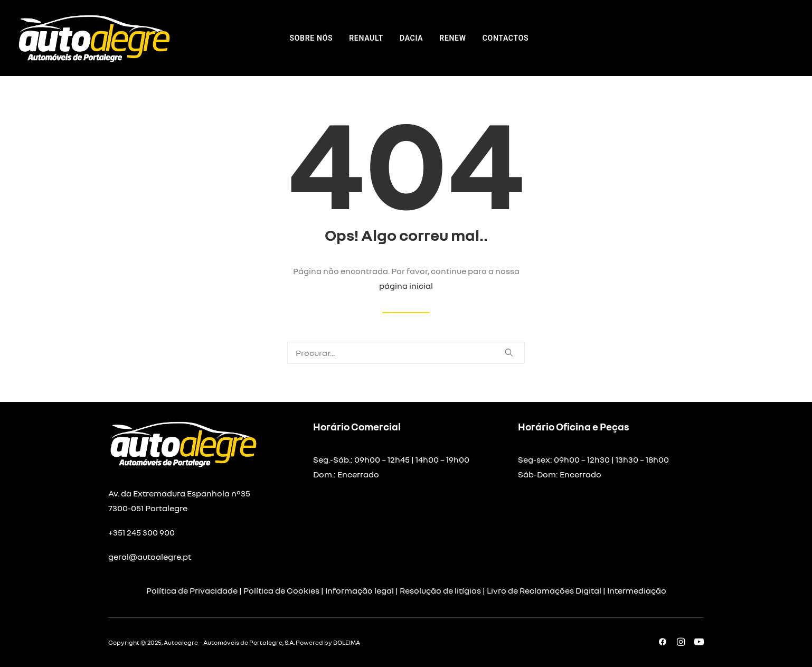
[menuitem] (311, 38)
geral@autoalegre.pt (150, 557)
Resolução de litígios (440, 590)
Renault (366, 38)
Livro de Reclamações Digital (544, 590)
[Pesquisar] (406, 353)
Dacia (411, 38)
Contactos (506, 38)
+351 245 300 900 (141, 532)
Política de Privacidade (192, 590)
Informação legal (360, 590)
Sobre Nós (311, 38)
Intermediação (637, 590)
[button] (509, 352)
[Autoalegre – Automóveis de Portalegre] (93, 38)
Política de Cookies (281, 590)
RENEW (452, 38)
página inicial (406, 286)
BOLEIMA (347, 642)
